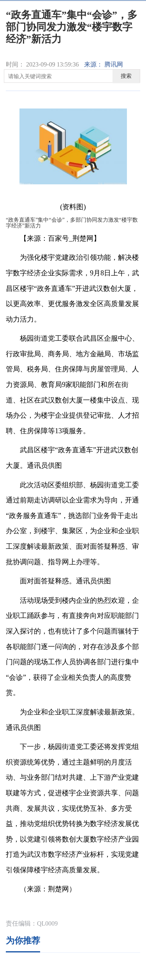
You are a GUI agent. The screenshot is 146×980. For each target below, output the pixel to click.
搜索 (126, 76)
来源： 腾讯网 (104, 64)
